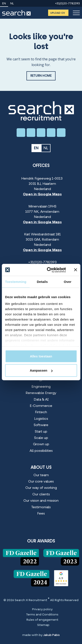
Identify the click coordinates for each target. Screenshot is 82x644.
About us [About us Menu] (41, 468)
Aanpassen (41, 370)
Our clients (41, 494)
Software (41, 425)
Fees (41, 514)
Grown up (41, 444)
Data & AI (41, 400)
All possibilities (41, 451)
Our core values (41, 482)
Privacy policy (42, 610)
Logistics (41, 419)
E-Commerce (41, 406)
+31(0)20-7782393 (67, 4)
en (4, 4)
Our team (41, 475)
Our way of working (41, 488)
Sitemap (43, 625)
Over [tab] (68, 282)
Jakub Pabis (51, 635)
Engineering (41, 387)
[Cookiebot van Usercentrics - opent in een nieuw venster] (49, 270)
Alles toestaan (41, 356)
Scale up (41, 438)
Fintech (41, 412)
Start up (41, 432)
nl (12, 4)
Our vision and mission (41, 501)
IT (41, 380)
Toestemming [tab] (16, 282)
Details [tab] (42, 282)
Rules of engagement (42, 620)
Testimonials (41, 507)
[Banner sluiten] (75, 270)
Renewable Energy (41, 393)
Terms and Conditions (42, 615)
